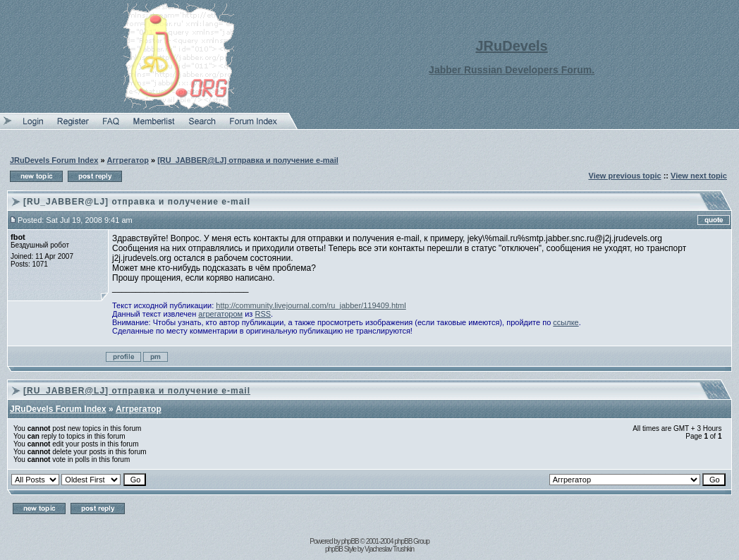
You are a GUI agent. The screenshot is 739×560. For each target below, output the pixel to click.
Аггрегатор (128, 160)
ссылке (566, 322)
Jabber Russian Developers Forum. (512, 70)
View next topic (699, 176)
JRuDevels (511, 46)
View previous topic (625, 176)
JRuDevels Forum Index (54, 160)
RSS (263, 314)
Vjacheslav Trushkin (389, 549)
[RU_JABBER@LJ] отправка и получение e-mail (248, 160)
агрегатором (220, 314)
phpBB (350, 541)
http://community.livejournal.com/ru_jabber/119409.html (311, 305)
